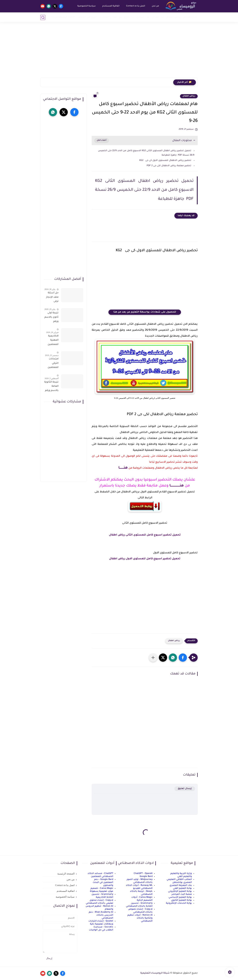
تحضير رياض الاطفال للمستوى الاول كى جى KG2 (165, 160)
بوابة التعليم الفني (182, 888)
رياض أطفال (173, 17)
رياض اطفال (189, 96)
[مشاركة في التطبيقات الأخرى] (153, 658)
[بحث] (43, 17)
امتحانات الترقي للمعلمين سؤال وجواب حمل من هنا (51, 364)
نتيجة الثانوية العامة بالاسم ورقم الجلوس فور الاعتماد (51, 387)
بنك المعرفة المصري (181, 885)
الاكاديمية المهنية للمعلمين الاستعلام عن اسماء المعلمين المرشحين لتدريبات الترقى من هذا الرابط (53, 341)
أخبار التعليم (190, 17)
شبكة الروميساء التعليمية (155, 973)
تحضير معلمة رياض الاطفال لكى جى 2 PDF (169, 166)
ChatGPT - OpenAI (143, 874)
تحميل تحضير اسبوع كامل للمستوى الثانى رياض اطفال (145, 535)
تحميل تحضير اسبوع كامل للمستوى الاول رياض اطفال (145, 559)
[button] (183, 658)
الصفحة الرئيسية (66, 874)
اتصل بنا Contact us (135, 6)
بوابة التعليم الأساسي (180, 897)
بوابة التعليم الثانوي (182, 900)
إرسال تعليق (185, 789)
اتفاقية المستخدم (111, 6)
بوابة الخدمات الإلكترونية (179, 903)
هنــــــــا (123, 468)
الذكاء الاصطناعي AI (63, 17)
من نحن (155, 6)
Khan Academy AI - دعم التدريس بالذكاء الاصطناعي (101, 915)
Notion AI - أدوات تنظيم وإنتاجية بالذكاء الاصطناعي (140, 918)
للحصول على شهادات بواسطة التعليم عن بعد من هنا (145, 312)
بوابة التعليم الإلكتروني (180, 891)
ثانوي (126, 17)
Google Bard (146, 877)
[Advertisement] (119, 52)
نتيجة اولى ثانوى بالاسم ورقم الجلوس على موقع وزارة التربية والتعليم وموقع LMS (51, 318)
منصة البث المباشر (182, 894)
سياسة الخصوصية (86, 6)
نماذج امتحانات (108, 17)
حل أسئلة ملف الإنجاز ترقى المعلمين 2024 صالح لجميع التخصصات (52, 298)
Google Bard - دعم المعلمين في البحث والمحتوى (103, 882)
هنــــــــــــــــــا (176, 486)
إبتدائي (155, 17)
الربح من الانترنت (87, 17)
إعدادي (140, 17)
